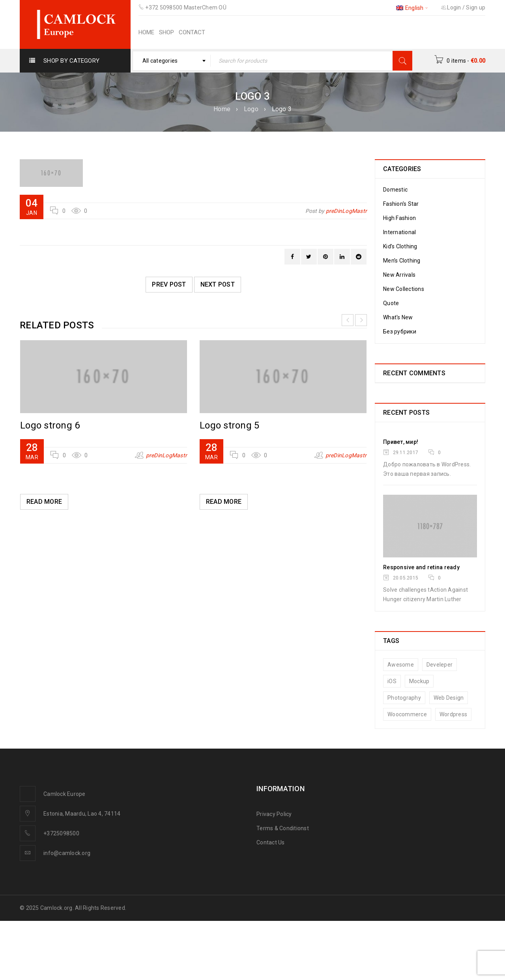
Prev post (169, 284)
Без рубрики (400, 332)
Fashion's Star (401, 204)
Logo (251, 109)
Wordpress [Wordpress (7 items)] (453, 714)
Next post (218, 284)
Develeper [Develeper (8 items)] (440, 665)
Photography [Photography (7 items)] (404, 698)
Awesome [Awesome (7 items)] (401, 665)
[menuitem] (413, 8)
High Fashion (399, 218)
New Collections (404, 289)
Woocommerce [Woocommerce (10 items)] (407, 714)
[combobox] (172, 61)
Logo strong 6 (50, 425)
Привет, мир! (401, 442)
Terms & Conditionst (283, 828)
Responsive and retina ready (421, 567)
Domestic (395, 190)
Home (222, 109)
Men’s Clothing (402, 261)
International (399, 232)
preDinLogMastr (347, 211)
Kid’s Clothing (400, 246)
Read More (44, 502)
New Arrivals (399, 275)
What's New (398, 317)
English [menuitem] (414, 8)
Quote (391, 303)
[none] (413, 8)
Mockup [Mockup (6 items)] (419, 681)
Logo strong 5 (229, 425)
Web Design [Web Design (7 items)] (449, 698)
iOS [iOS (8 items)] (392, 681)
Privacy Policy (274, 814)
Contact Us (271, 842)
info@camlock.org (67, 853)
